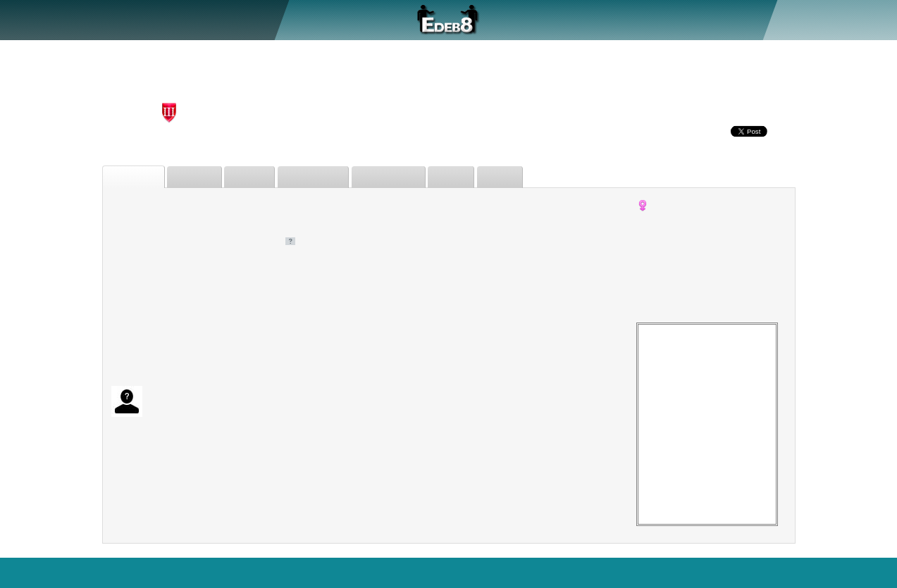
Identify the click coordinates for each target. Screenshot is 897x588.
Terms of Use (669, 572)
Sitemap (730, 572)
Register (813, 19)
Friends (257, 177)
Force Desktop (593, 572)
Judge (172, 19)
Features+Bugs (385, 572)
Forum (213, 19)
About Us (76, 19)
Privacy (778, 572)
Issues (466, 177)
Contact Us (863, 572)
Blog (816, 572)
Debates (200, 177)
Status (516, 177)
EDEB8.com (35, 572)
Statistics (452, 572)
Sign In (859, 19)
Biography (136, 177)
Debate (129, 19)
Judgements (324, 177)
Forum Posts (402, 177)
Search (322, 572)
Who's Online (517, 572)
